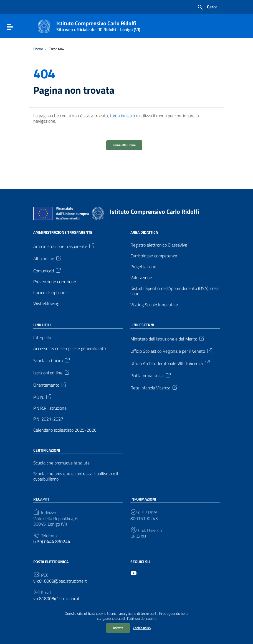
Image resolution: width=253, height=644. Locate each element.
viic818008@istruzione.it (56, 599)
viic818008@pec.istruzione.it (60, 581)
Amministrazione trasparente (64, 246)
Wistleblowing (46, 303)
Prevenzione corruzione (55, 282)
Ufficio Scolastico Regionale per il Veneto (172, 350)
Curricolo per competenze (154, 256)
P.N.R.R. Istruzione (50, 408)
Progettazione (143, 267)
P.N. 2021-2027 (48, 419)
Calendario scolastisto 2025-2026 (65, 430)
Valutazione (141, 278)
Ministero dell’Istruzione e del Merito (168, 338)
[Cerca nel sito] (207, 7)
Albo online (48, 258)
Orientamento (50, 384)
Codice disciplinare (50, 293)
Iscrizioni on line (52, 372)
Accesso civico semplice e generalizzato (69, 348)
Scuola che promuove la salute (61, 463)
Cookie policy (142, 628)
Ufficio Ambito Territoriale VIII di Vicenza (171, 363)
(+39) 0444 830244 (52, 542)
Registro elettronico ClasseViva (159, 245)
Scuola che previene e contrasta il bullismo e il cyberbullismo (76, 476)
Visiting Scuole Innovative (154, 305)
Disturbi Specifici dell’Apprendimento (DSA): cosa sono (174, 291)
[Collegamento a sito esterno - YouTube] (134, 573)
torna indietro (122, 116)
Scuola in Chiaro (52, 360)
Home (38, 49)
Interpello (42, 338)
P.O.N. (43, 397)
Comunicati (48, 270)
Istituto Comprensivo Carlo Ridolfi (98, 25)
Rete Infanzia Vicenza (154, 387)
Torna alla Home (124, 145)
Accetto (118, 628)
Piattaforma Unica (151, 375)
